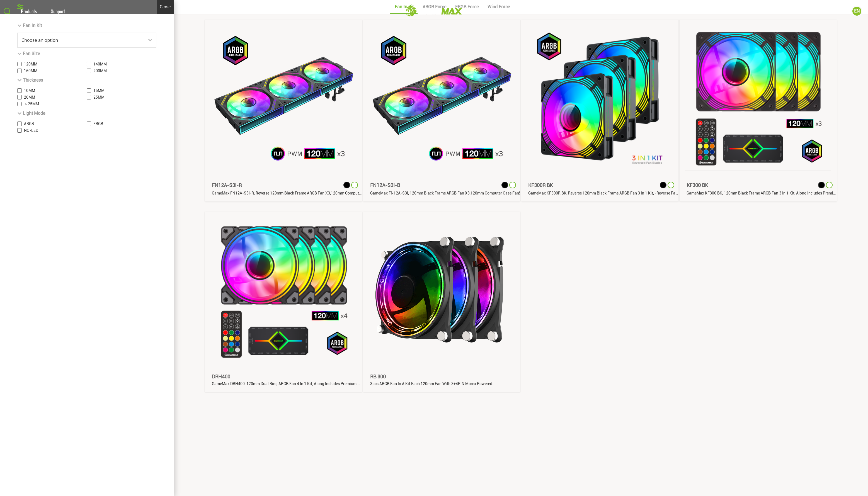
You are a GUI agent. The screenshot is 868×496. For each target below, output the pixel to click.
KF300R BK (540, 411)
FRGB (98, 350)
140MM (100, 290)
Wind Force (499, 233)
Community (834, 11)
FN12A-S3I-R (227, 411)
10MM (30, 317)
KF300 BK (697, 411)
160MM (31, 297)
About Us (802, 11)
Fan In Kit (404, 233)
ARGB (29, 350)
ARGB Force (434, 233)
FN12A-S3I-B (385, 411)
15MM (99, 317)
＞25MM (31, 330)
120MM (31, 290)
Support (58, 11)
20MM (30, 323)
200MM (100, 297)
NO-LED (31, 356)
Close (165, 233)
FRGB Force (467, 233)
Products (29, 11)
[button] (434, 220)
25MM (99, 323)
